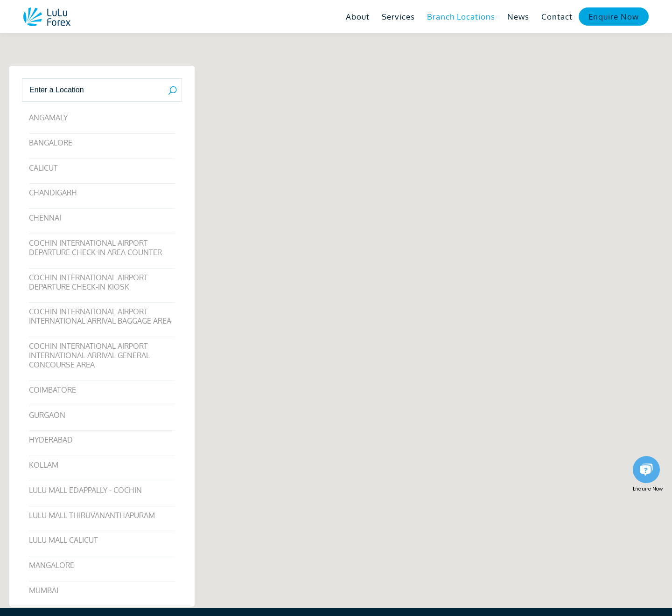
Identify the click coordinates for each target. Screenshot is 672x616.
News (518, 17)
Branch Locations (461, 17)
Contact (557, 17)
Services (398, 17)
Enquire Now (614, 17)
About (358, 17)
